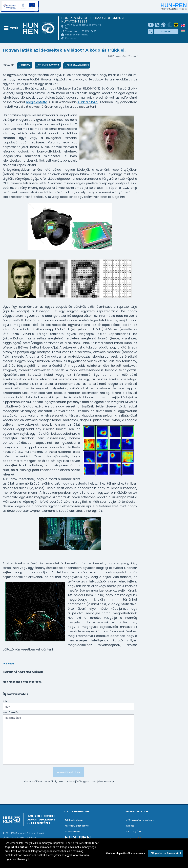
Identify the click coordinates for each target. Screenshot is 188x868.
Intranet (166, 31)
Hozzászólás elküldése (69, 772)
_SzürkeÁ (25, 65)
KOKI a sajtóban (134, 831)
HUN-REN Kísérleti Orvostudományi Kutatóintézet (93, 20)
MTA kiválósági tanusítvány (140, 820)
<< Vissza (8, 664)
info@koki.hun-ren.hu (77, 35)
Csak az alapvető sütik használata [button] (125, 853)
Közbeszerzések (73, 831)
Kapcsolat (71, 38)
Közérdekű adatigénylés (77, 826)
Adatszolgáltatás (74, 820)
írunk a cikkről (88, 102)
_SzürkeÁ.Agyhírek (77, 65)
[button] (5, 864)
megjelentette (37, 102)
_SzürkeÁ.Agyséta (48, 65)
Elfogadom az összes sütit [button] (166, 853)
